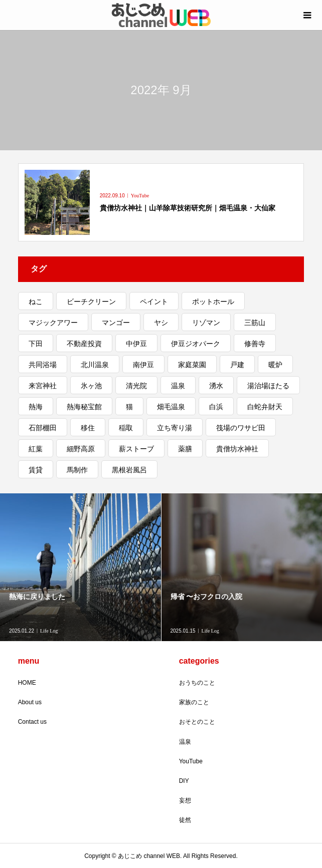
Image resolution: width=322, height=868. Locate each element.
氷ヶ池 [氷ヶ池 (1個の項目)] (91, 386)
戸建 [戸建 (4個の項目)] (237, 365)
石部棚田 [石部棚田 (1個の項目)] (43, 428)
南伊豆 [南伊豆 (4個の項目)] (143, 365)
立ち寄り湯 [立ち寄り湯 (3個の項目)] (175, 428)
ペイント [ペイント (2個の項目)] (154, 302)
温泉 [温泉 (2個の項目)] (178, 386)
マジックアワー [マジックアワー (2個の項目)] (53, 323)
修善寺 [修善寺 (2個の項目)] (255, 344)
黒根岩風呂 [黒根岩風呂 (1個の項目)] (129, 470)
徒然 (185, 820)
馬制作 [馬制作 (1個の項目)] (77, 470)
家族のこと (194, 702)
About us (30, 702)
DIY (184, 781)
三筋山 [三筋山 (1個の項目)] (255, 323)
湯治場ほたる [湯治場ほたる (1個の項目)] (268, 386)
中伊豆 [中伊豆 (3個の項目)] (136, 344)
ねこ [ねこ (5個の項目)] (36, 302)
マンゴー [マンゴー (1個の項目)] (116, 323)
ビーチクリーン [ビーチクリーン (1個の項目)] (91, 302)
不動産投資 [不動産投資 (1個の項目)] (84, 344)
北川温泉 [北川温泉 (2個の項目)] (95, 365)
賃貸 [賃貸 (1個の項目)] (36, 470)
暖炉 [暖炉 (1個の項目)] (275, 365)
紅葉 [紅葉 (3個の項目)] (36, 449)
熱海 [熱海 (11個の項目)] (36, 407)
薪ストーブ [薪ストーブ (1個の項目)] (136, 449)
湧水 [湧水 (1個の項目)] (216, 386)
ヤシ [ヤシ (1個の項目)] (161, 323)
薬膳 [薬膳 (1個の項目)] (185, 449)
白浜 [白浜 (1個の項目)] (216, 407)
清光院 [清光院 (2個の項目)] (136, 386)
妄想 (185, 800)
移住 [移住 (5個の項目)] (88, 428)
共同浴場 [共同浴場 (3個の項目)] (43, 365)
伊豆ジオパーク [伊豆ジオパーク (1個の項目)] (196, 344)
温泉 (185, 742)
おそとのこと (197, 722)
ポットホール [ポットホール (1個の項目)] (213, 302)
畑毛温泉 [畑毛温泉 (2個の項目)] (171, 407)
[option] (81, 567)
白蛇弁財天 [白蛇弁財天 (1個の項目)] (265, 407)
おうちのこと (197, 683)
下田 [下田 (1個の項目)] (36, 344)
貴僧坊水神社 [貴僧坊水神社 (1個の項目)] (237, 449)
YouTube (191, 761)
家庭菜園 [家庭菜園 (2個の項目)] (192, 365)
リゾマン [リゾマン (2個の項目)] (206, 323)
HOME (27, 683)
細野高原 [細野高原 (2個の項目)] (81, 449)
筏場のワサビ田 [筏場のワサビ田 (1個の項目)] (241, 428)
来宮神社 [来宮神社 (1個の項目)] (43, 386)
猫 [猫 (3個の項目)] (129, 407)
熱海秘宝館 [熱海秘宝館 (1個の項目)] (84, 407)
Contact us (32, 722)
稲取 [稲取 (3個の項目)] (126, 428)
